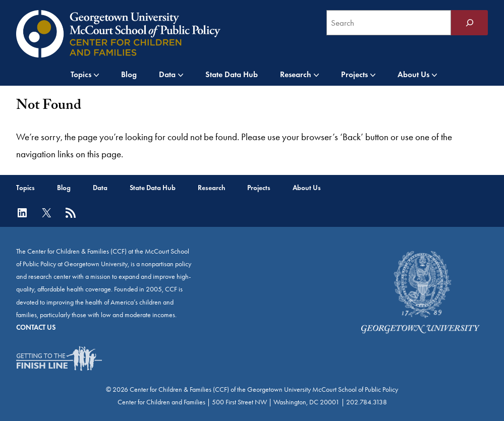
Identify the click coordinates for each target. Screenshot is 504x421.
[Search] (469, 23)
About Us (413, 74)
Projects (354, 74)
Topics (81, 74)
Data (167, 74)
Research (296, 74)
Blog (129, 74)
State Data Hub (232, 74)
